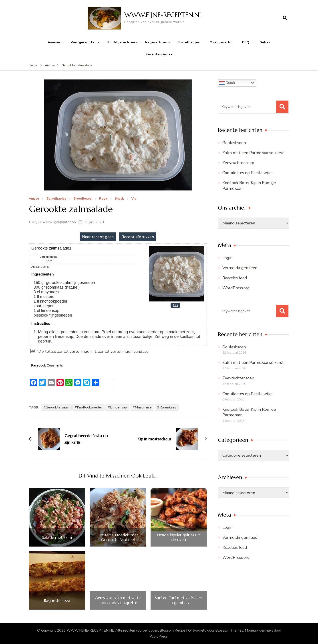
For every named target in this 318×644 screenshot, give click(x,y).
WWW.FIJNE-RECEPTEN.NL (163, 15)
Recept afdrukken (138, 237)
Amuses (54, 42)
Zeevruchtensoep (238, 163)
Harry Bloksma (40, 222)
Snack (119, 199)
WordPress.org (236, 288)
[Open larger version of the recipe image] (177, 248)
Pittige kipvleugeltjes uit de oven (179, 537)
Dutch (227, 83)
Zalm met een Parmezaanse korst (253, 153)
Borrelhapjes (189, 42)
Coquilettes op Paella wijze (248, 173)
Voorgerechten (84, 42)
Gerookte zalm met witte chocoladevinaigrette (118, 600)
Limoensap (118, 407)
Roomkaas (168, 407)
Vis (134, 199)
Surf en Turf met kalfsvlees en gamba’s (179, 600)
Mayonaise (143, 407)
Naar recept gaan (98, 237)
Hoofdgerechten (121, 42)
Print (176, 305)
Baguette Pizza (57, 600)
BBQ (246, 42)
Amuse (34, 199)
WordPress (159, 636)
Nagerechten (156, 42)
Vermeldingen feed (240, 268)
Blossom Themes (229, 630)
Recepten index (159, 54)
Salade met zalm (57, 537)
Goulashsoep (234, 143)
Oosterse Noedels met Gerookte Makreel (118, 537)
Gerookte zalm (57, 407)
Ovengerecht (221, 42)
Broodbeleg (83, 199)
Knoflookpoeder (90, 407)
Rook (103, 199)
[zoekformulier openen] (285, 18)
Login (227, 258)
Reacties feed (235, 278)
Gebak (265, 42)
